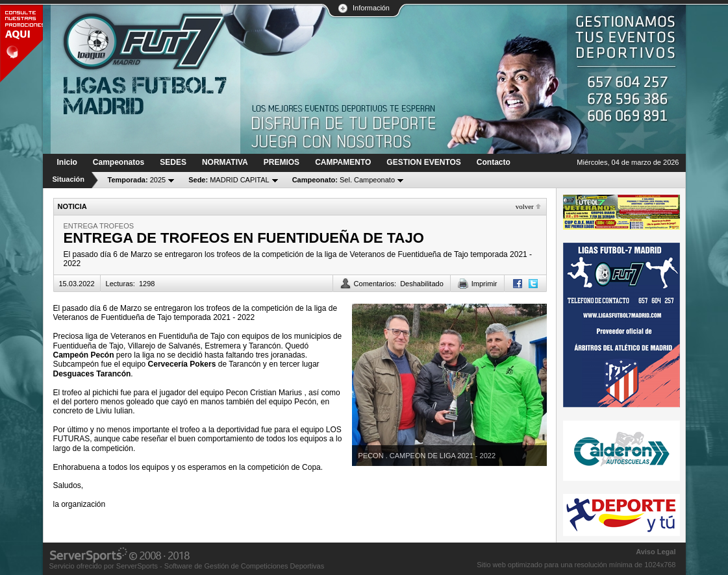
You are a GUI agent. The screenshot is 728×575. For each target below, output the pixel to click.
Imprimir (484, 284)
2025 (137, 180)
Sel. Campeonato (344, 180)
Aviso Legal (656, 552)
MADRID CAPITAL (229, 180)
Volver (525, 206)
